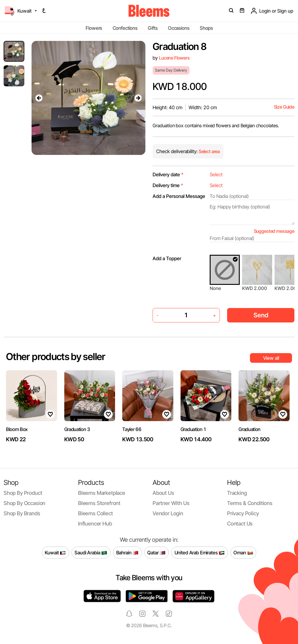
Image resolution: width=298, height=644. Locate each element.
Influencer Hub (95, 524)
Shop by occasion (24, 503)
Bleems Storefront (99, 503)
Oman (243, 553)
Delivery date (168, 174)
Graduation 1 (193, 429)
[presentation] (39, 98)
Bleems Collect (96, 513)
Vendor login (168, 513)
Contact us (240, 524)
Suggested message (274, 231)
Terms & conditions (250, 503)
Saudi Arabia (91, 553)
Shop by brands (22, 513)
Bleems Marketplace (102, 493)
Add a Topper (167, 258)
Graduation (249, 429)
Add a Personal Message (179, 196)
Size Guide (284, 107)
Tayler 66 (132, 429)
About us (163, 493)
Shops (206, 28)
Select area (209, 151)
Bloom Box (17, 429)
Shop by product (23, 493)
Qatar (156, 553)
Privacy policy (243, 513)
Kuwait (55, 553)
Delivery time (168, 185)
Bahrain (128, 553)
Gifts (153, 28)
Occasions (179, 28)
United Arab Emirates (200, 553)
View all (271, 358)
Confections (125, 28)
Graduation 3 (77, 429)
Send (261, 315)
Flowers (94, 28)
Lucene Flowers (174, 58)
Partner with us (171, 503)
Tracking (237, 493)
